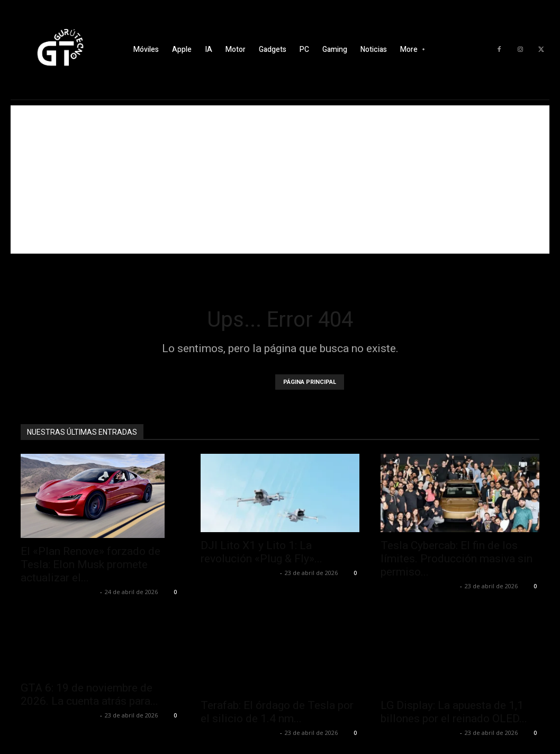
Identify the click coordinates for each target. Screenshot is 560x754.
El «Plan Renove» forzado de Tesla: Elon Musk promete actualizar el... (91, 564)
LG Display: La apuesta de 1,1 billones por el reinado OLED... (454, 712)
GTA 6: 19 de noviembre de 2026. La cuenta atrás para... (89, 694)
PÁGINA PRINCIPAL (310, 382)
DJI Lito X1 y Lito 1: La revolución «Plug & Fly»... (261, 552)
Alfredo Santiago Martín (59, 592)
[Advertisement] (280, 179)
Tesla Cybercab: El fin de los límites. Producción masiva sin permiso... (457, 559)
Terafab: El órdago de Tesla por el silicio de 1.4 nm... (277, 712)
